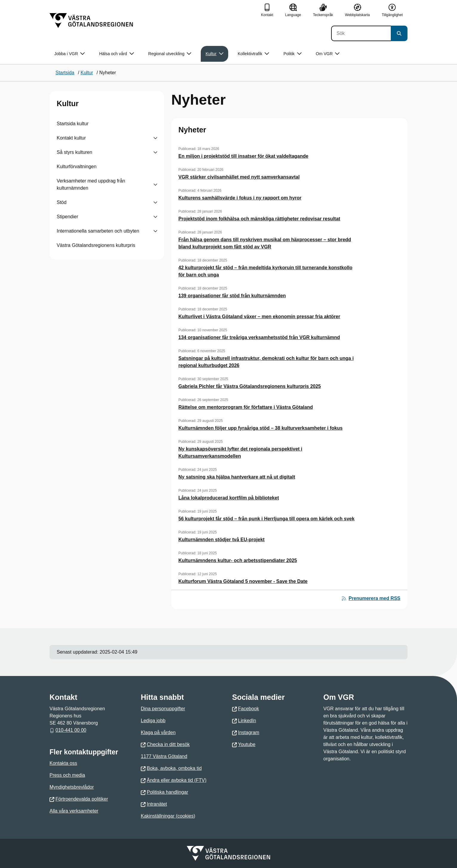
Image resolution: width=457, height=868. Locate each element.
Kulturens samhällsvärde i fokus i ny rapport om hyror (240, 198)
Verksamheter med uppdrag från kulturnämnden (91, 184)
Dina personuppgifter (163, 709)
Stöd (62, 202)
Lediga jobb (153, 721)
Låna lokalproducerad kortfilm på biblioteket (229, 498)
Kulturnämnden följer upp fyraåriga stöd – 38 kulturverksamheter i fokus (260, 428)
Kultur (68, 103)
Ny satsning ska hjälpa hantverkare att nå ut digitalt (237, 477)
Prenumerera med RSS (371, 598)
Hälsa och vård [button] (116, 54)
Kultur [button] (214, 54)
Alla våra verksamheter (74, 811)
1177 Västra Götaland (164, 756)
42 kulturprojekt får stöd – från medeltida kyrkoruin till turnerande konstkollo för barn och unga (265, 271)
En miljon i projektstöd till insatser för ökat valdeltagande (243, 156)
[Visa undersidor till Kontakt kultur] (155, 138)
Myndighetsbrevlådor (72, 787)
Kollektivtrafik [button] (253, 54)
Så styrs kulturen (74, 152)
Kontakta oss (63, 763)
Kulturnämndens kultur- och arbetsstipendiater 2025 (238, 560)
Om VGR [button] (328, 54)
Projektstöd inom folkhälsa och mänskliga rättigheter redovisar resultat (259, 219)
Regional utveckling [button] (170, 54)
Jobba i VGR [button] (70, 54)
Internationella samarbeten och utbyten (98, 231)
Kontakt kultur (71, 138)
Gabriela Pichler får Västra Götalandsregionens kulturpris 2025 (250, 386)
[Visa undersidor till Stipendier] (155, 217)
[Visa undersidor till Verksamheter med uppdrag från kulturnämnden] (155, 185)
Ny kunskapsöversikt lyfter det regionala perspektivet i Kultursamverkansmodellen (240, 452)
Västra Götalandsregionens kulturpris (96, 245)
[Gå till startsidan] (91, 21)
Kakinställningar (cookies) (168, 816)
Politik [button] (292, 54)
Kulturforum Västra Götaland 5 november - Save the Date (243, 581)
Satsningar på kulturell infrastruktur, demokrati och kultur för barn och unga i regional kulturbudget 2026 (266, 362)
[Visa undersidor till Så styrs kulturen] (155, 152)
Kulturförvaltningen (77, 167)
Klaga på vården (158, 732)
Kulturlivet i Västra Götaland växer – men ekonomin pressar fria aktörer (259, 317)
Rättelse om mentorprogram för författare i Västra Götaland (246, 407)
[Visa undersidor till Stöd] (155, 202)
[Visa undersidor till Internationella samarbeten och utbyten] (155, 231)
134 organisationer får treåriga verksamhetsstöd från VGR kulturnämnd (259, 337)
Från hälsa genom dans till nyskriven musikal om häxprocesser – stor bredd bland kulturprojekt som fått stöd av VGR (265, 243)
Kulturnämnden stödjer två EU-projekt (221, 540)
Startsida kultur (73, 124)
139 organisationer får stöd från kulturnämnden (232, 296)
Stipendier (67, 217)
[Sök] (361, 33)
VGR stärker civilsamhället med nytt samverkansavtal (239, 177)
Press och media (67, 775)
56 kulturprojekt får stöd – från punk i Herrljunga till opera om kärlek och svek (266, 519)
